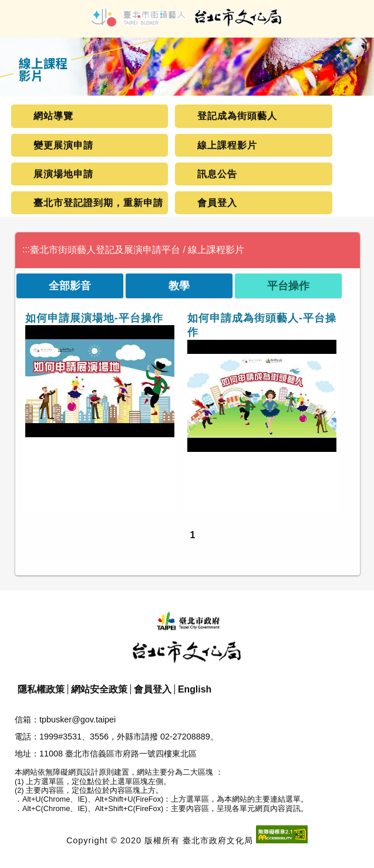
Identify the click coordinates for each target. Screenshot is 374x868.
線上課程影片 (227, 145)
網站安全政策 (99, 689)
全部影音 (70, 286)
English (195, 689)
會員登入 (217, 203)
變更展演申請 (63, 145)
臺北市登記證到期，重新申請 (98, 203)
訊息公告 (217, 174)
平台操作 (288, 286)
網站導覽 (53, 116)
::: (26, 249)
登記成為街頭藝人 (237, 116)
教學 (179, 286)
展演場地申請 (63, 174)
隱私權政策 (41, 689)
